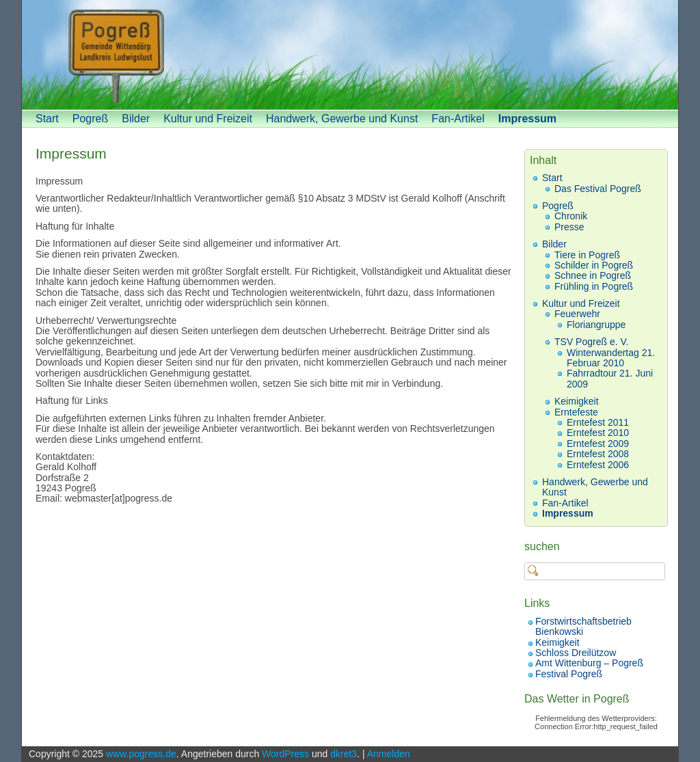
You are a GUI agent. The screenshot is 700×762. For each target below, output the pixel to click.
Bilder (136, 119)
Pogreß (90, 119)
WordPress (285, 754)
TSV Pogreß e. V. (591, 342)
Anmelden (389, 754)
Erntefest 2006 (598, 465)
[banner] (350, 55)
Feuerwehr (577, 314)
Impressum (527, 119)
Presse (569, 227)
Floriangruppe (596, 325)
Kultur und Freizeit (208, 119)
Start (47, 119)
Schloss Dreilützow (576, 653)
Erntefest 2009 (598, 444)
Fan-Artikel (458, 119)
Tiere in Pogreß (587, 255)
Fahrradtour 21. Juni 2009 (610, 378)
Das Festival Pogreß (598, 189)
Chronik (571, 216)
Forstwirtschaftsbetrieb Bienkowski (583, 626)
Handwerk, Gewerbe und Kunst (342, 119)
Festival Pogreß (569, 674)
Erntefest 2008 (598, 454)
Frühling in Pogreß (594, 286)
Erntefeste (576, 412)
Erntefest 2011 (598, 422)
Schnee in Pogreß (593, 275)
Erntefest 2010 (598, 433)
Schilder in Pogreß (594, 265)
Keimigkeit (577, 401)
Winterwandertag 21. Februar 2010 (611, 358)
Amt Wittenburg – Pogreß (589, 663)
